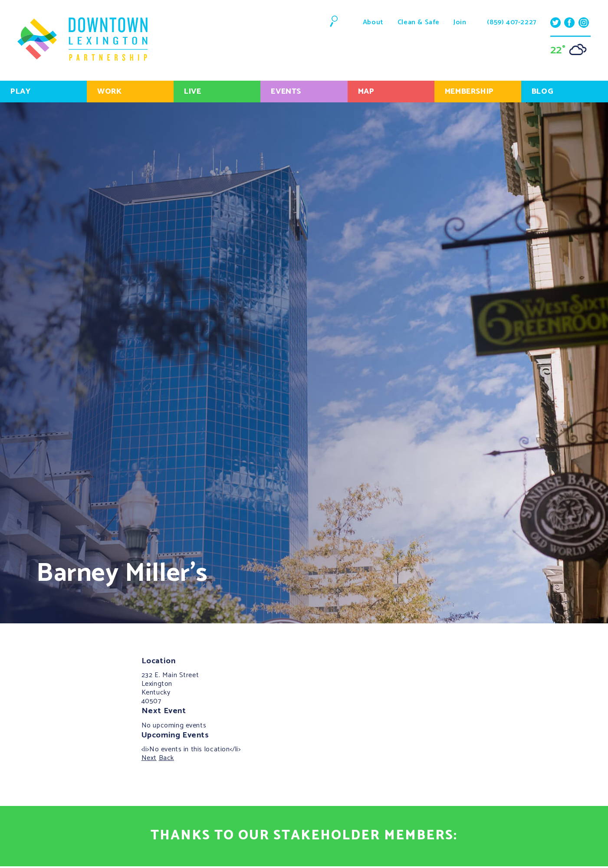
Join (460, 22)
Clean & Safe (419, 22)
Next (149, 758)
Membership (469, 92)
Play (20, 92)
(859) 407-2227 (511, 23)
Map (366, 92)
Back (166, 758)
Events (286, 92)
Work (109, 92)
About (373, 22)
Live (192, 92)
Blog (542, 92)
